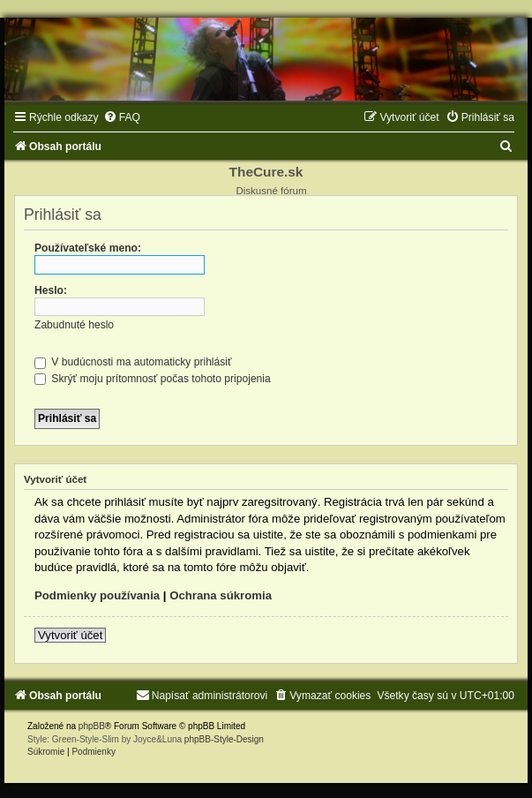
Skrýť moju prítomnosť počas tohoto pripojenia (153, 379)
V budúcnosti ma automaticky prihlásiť (133, 362)
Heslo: (51, 290)
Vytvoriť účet (70, 635)
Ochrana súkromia (221, 595)
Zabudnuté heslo (74, 325)
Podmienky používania (97, 595)
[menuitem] (122, 117)
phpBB (92, 726)
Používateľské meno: (88, 248)
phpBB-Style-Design (224, 739)
